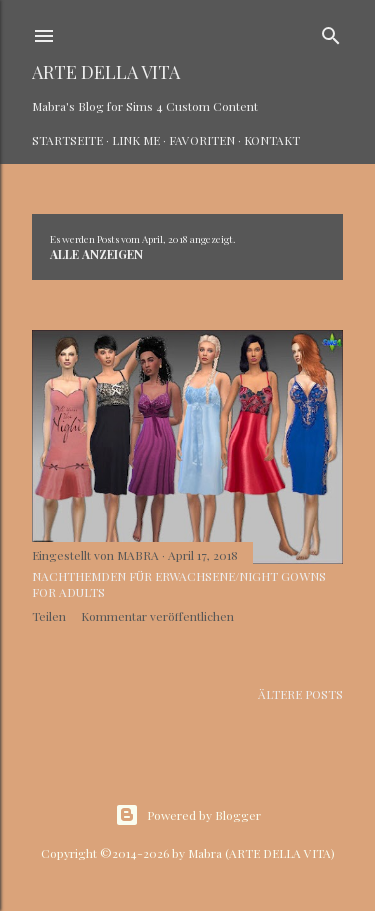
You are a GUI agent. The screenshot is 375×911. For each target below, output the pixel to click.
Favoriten (202, 140)
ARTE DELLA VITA (106, 72)
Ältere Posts (300, 694)
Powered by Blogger (188, 815)
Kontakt (272, 140)
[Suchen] (331, 31)
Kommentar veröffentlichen (157, 616)
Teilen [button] (49, 616)
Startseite (67, 140)
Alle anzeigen (96, 254)
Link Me (136, 140)
